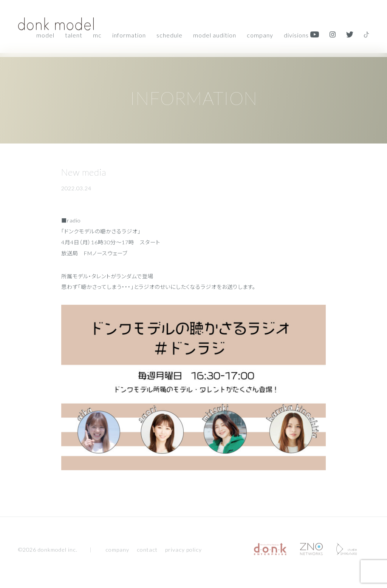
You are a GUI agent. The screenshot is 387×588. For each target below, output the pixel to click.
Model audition (215, 34)
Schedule (170, 34)
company (117, 552)
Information (129, 34)
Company (260, 34)
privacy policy (183, 552)
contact (147, 552)
